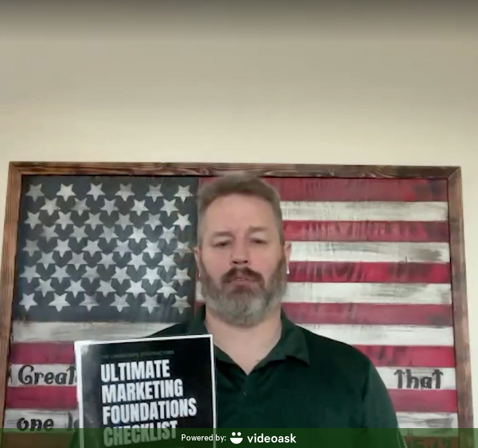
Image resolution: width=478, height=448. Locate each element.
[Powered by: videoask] (239, 438)
